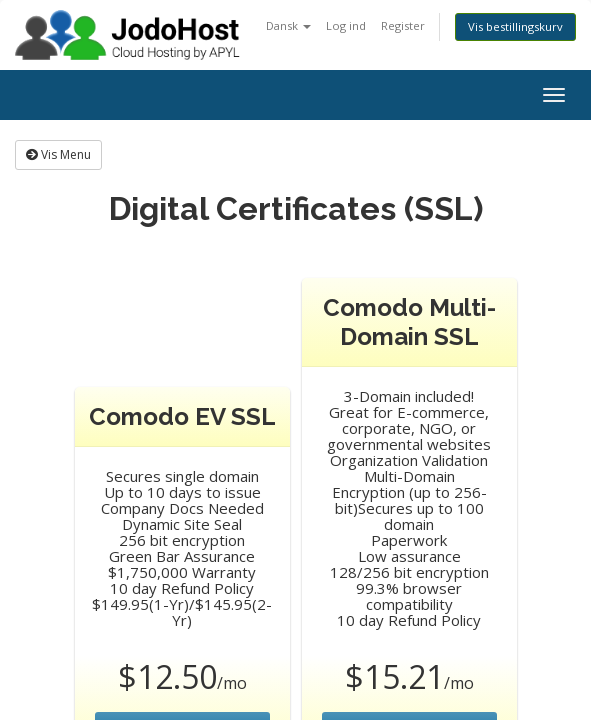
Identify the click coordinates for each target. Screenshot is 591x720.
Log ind (346, 25)
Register (403, 25)
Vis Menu (58, 154)
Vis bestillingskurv (515, 26)
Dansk (288, 25)
